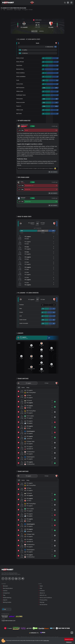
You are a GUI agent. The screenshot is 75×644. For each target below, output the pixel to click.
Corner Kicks (20, 84)
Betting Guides (7, 602)
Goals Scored (23, 320)
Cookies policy (46, 641)
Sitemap (42, 602)
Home (23, 387)
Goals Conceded (24, 323)
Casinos (5, 591)
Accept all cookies (69, 639)
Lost (21, 316)
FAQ (41, 588)
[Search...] (65, 3)
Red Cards (19, 113)
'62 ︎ (20, 53)
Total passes (20, 99)
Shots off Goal (20, 62)
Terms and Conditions (46, 598)
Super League (17, 10)
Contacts (42, 591)
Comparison (6, 593)
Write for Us (43, 595)
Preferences (69, 642)
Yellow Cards (20, 91)
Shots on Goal (20, 58)
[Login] (68, 3)
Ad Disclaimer (44, 605)
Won (21, 308)
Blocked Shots (20, 69)
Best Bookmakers (8, 588)
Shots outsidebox (21, 76)
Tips (4, 10)
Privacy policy (43, 600)
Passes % (19, 106)
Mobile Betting (7, 598)
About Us (42, 593)
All (19, 387)
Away (28, 387)
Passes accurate (21, 102)
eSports (5, 600)
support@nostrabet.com (8, 621)
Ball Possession (20, 88)
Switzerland (10, 10)
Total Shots (19, 65)
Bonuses (5, 586)
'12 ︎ (20, 50)
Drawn (21, 312)
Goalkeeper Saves (21, 95)
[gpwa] (16, 628)
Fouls (18, 80)
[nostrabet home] (7, 569)
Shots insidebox (20, 73)
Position (22, 305)
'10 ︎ (55, 47)
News (41, 586)
